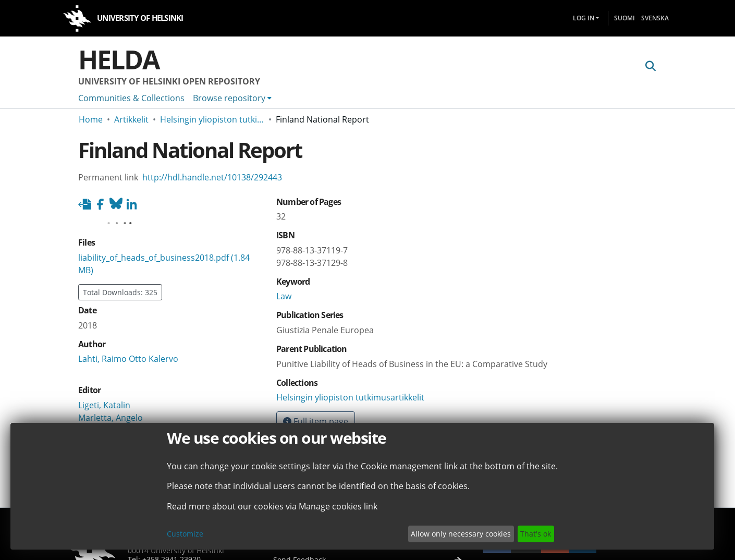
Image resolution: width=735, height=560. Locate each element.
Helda (119, 59)
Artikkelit (131, 119)
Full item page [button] (316, 421)
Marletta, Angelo (111, 418)
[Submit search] (650, 66)
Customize (185, 534)
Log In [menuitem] (584, 18)
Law (284, 296)
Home (91, 119)
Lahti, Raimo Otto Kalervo (128, 359)
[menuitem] (232, 98)
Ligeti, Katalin (104, 405)
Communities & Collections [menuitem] (131, 98)
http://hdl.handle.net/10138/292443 (212, 177)
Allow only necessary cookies (461, 534)
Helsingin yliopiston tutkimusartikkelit (212, 119)
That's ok (536, 534)
